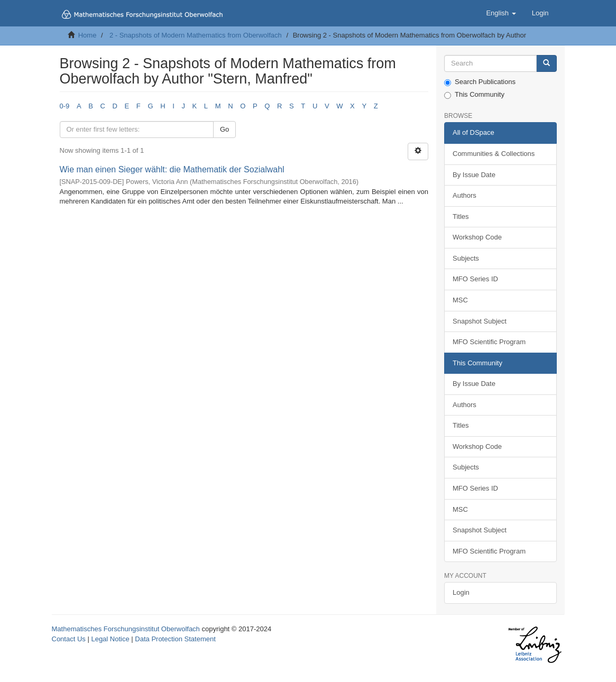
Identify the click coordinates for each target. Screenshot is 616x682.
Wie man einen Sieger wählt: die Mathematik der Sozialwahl (172, 169)
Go (224, 129)
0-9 (65, 106)
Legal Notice (110, 639)
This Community (474, 95)
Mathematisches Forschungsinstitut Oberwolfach (126, 629)
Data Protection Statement (175, 639)
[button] (501, 13)
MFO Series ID (475, 279)
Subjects (466, 258)
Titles (461, 216)
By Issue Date (474, 175)
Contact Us (69, 639)
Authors (465, 195)
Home (88, 35)
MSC (460, 300)
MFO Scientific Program (489, 342)
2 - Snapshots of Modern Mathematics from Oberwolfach (196, 35)
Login (461, 592)
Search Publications (480, 82)
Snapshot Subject (480, 321)
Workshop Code (477, 237)
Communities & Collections (494, 154)
